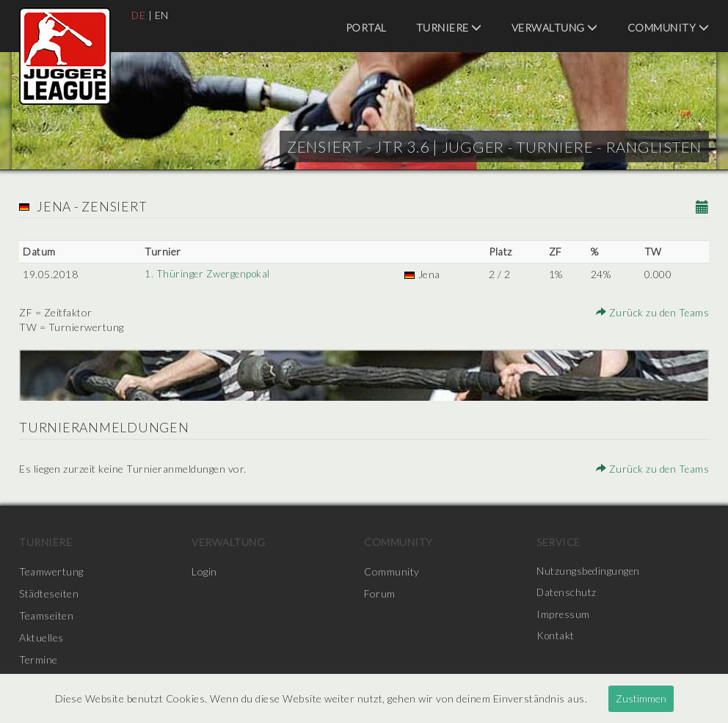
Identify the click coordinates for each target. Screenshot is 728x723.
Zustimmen (641, 698)
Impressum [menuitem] (564, 615)
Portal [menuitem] (366, 28)
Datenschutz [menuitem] (567, 593)
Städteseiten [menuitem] (49, 593)
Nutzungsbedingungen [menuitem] (589, 571)
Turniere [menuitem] (449, 28)
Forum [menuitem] (380, 593)
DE (139, 15)
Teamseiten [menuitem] (46, 615)
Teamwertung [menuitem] (51, 571)
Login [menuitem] (204, 571)
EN (163, 15)
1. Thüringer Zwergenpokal (208, 274)
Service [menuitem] (558, 542)
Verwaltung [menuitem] (555, 28)
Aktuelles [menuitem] (41, 637)
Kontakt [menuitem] (556, 637)
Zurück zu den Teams (652, 312)
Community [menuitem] (669, 28)
